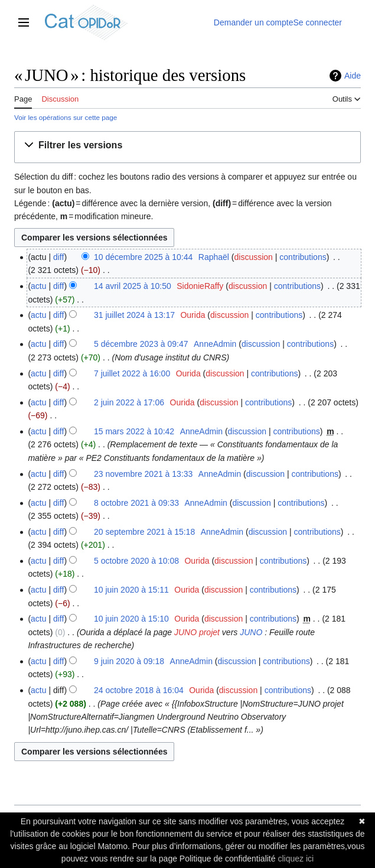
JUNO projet (197, 632)
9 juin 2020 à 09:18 (129, 661)
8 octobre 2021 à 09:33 (136, 503)
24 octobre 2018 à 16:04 (139, 690)
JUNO (251, 632)
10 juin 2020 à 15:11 (131, 590)
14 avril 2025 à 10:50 (133, 286)
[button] (76, 146)
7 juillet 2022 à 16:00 (132, 373)
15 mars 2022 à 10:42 (134, 431)
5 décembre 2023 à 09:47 (141, 344)
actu (38, 286)
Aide (353, 76)
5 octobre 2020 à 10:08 (136, 561)
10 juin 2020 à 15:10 (131, 619)
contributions (303, 257)
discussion (254, 257)
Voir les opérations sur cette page (66, 117)
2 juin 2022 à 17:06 (129, 402)
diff (58, 257)
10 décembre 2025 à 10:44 (143, 257)
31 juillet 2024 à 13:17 (134, 315)
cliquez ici (296, 859)
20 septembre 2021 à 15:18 (144, 532)
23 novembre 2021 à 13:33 (143, 474)
